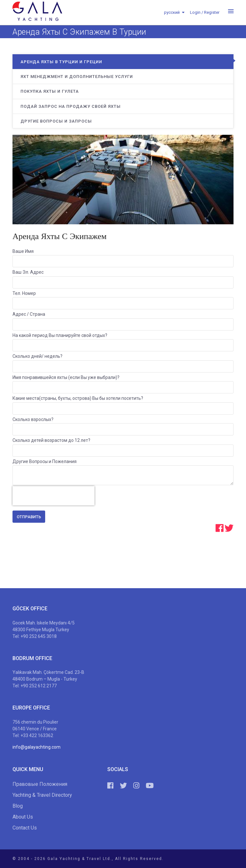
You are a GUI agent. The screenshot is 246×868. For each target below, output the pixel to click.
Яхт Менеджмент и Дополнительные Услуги (77, 77)
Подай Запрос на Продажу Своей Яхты (71, 106)
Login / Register (205, 12)
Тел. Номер (24, 293)
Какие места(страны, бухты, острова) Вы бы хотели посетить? (78, 398)
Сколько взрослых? (33, 419)
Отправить (29, 517)
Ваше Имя (23, 251)
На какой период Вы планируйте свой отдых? (60, 335)
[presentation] (53, 496)
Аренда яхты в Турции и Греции (61, 62)
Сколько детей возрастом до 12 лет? (51, 440)
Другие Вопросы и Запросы (56, 121)
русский (172, 12)
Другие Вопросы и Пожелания (45, 461)
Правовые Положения (40, 784)
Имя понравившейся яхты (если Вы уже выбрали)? (66, 377)
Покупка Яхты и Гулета (50, 91)
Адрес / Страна (29, 314)
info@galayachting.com (37, 747)
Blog (18, 806)
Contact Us (25, 828)
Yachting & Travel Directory (42, 795)
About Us (23, 817)
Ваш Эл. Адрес (28, 272)
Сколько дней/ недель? (37, 356)
